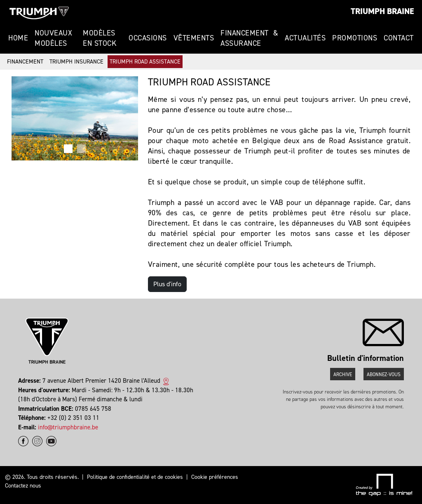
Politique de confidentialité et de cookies (135, 477)
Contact (399, 38)
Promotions (355, 38)
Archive (343, 374)
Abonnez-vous (384, 374)
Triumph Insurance (76, 62)
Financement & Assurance (249, 38)
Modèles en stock (100, 38)
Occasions (148, 38)
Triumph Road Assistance (145, 62)
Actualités (305, 38)
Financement (25, 62)
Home (18, 38)
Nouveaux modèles (53, 38)
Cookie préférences (215, 477)
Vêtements (194, 38)
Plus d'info (167, 284)
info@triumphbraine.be (68, 427)
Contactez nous (23, 486)
